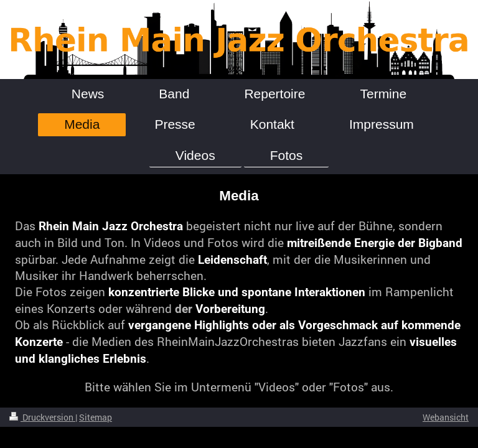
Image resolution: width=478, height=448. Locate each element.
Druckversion (42, 417)
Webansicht (446, 417)
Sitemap (96, 417)
